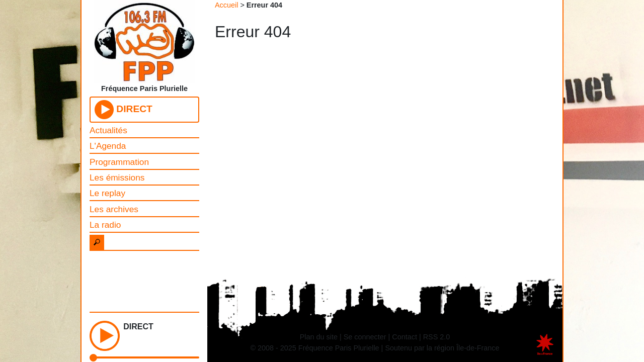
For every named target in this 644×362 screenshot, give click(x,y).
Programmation (119, 162)
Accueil (226, 5)
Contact (405, 337)
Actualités (108, 130)
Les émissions (117, 177)
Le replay (107, 193)
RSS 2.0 (437, 337)
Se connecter (365, 337)
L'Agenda (108, 146)
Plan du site (319, 337)
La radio (105, 225)
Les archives (114, 209)
